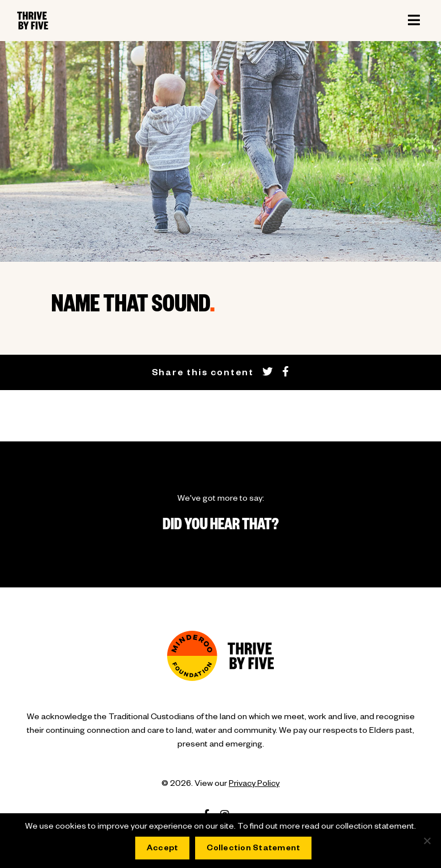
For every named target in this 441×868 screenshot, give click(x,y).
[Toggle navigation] (414, 21)
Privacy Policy (254, 785)
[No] (427, 841)
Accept (163, 849)
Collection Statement (253, 849)
